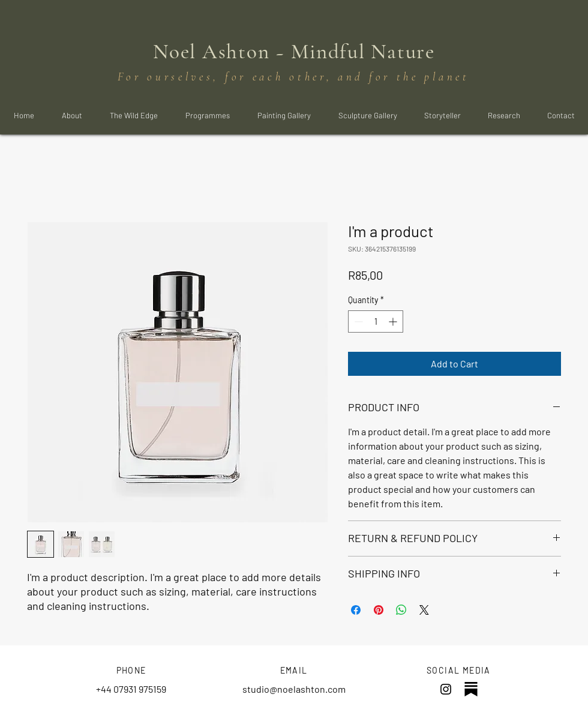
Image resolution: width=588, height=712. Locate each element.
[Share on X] (424, 610)
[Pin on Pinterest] (379, 610)
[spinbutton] (376, 321)
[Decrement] (357, 321)
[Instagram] (446, 689)
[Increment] (394, 321)
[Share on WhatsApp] (401, 610)
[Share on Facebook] (356, 610)
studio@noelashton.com (294, 689)
